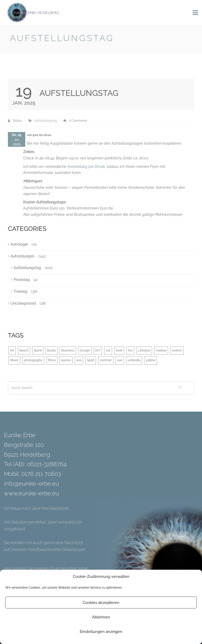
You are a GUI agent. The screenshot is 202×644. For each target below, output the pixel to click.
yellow (151, 360)
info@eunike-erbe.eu (31, 484)
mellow (161, 350)
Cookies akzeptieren (101, 603)
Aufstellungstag (45, 121)
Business (68, 350)
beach (24, 350)
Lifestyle (144, 350)
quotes (66, 360)
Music (14, 360)
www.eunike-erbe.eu (31, 493)
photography (33, 360)
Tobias (15, 121)
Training (21, 291)
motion (177, 350)
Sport (91, 360)
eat (108, 350)
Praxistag (22, 280)
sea (79, 360)
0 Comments (75, 121)
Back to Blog (178, 39)
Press (52, 360)
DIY (98, 350)
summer (106, 360)
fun (130, 350)
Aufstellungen (22, 256)
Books (52, 350)
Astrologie (19, 244)
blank (38, 350)
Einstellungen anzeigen (101, 632)
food (119, 350)
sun (120, 360)
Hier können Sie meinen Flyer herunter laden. (46, 569)
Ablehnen (101, 617)
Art (12, 350)
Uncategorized (23, 303)
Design (85, 350)
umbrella (134, 360)
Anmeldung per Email (86, 167)
